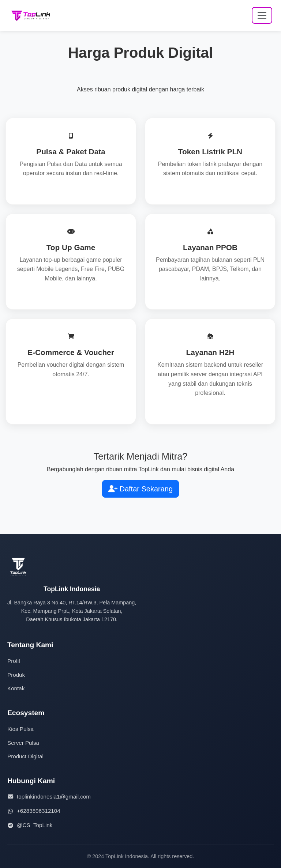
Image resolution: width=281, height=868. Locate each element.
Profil (14, 661)
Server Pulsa (23, 743)
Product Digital (25, 756)
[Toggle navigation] (262, 16)
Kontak (16, 688)
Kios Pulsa (20, 729)
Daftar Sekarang (140, 489)
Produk (16, 675)
